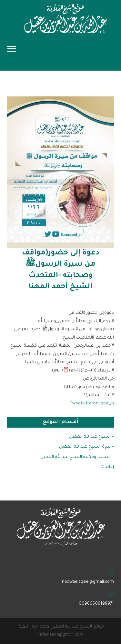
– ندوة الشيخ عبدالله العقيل (86, 447)
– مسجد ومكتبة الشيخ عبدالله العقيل (77, 457)
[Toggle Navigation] (12, 51)
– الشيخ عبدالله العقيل (91, 437)
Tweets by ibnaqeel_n (92, 404)
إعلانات (107, 467)
